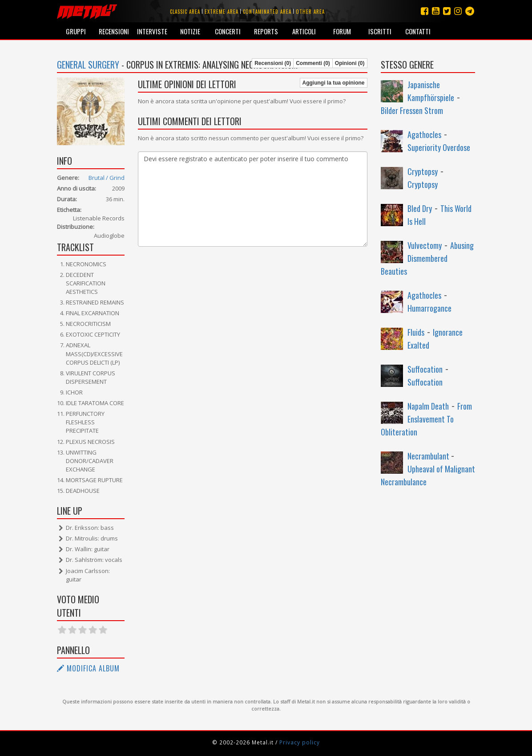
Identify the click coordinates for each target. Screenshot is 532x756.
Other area (310, 12)
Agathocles (424, 134)
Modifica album (88, 668)
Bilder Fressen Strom (412, 110)
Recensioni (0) (273, 63)
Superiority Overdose (439, 147)
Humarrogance (429, 308)
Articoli (304, 31)
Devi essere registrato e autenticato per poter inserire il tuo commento (253, 199)
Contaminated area (267, 12)
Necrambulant (429, 456)
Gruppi (76, 31)
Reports (266, 31)
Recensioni (114, 31)
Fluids (416, 332)
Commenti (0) (313, 63)
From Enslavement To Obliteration (426, 419)
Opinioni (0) (350, 63)
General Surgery (88, 65)
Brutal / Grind (107, 178)
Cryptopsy (423, 171)
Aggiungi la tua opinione (334, 83)
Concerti (228, 31)
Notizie (190, 31)
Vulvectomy (425, 245)
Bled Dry (420, 208)
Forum (342, 31)
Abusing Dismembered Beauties (427, 258)
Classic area (185, 12)
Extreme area (222, 12)
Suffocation (425, 369)
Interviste (152, 31)
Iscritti (380, 31)
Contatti (418, 31)
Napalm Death (428, 406)
